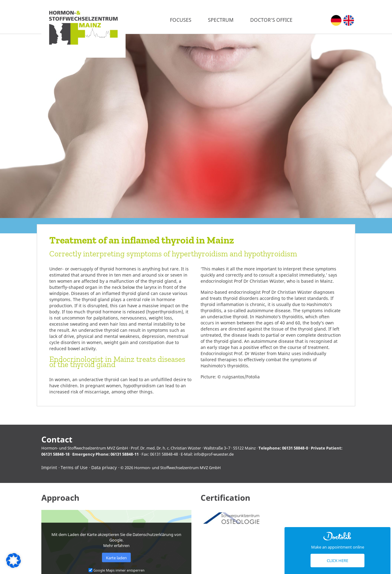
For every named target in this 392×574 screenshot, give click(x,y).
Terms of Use (74, 467)
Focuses (181, 20)
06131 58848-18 (55, 454)
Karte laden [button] (116, 557)
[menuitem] (336, 20)
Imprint (49, 467)
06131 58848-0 (295, 448)
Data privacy (104, 467)
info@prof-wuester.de (214, 454)
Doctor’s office (271, 20)
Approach (60, 498)
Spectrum (221, 20)
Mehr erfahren (116, 545)
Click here (337, 561)
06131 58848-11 (125, 454)
